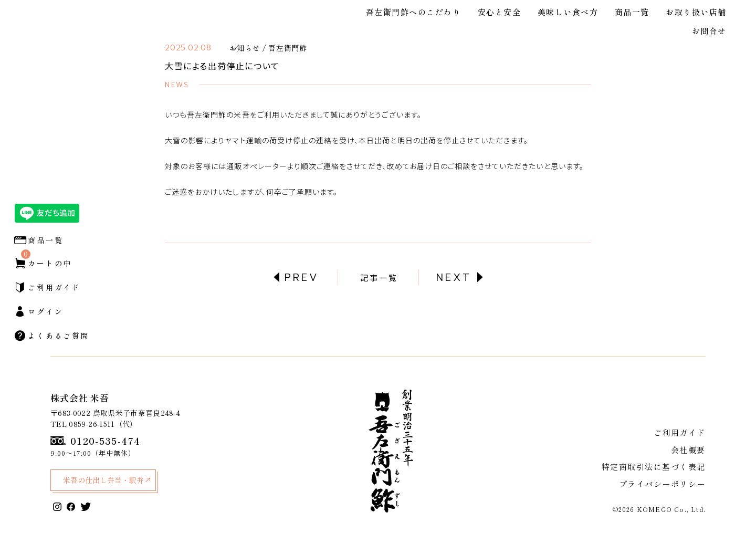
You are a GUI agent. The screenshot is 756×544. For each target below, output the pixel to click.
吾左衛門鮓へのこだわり (414, 12)
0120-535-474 (95, 441)
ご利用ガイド (681, 437)
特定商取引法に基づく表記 (657, 468)
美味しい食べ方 (568, 12)
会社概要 (689, 453)
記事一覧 (379, 278)
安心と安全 (500, 12)
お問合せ (709, 31)
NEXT (454, 277)
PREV (302, 277)
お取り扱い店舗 (696, 12)
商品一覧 (632, 12)
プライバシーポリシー (665, 484)
